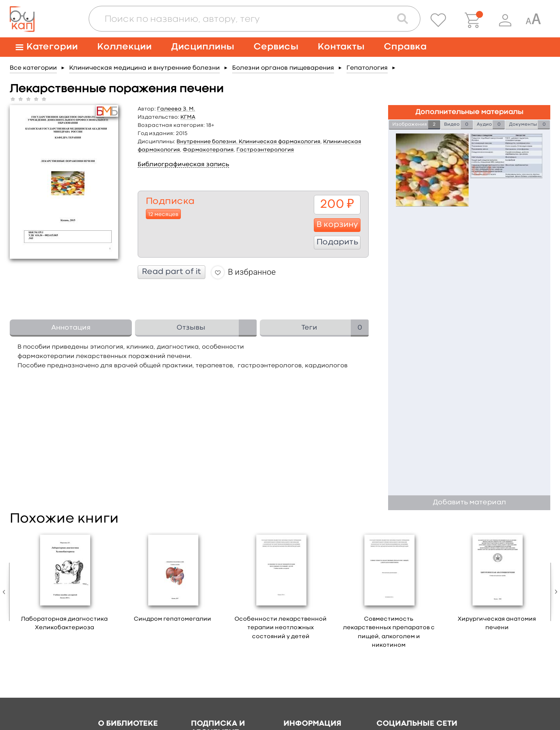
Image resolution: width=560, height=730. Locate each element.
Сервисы (276, 47)
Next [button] (554, 592)
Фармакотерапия (208, 150)
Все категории (33, 68)
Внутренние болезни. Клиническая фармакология (248, 142)
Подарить (337, 242)
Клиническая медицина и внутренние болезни (144, 68)
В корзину (337, 225)
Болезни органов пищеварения (283, 68)
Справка (405, 47)
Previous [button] (6, 592)
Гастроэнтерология (265, 150)
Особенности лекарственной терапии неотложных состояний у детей (281, 628)
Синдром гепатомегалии (172, 619)
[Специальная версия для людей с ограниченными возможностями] (533, 20)
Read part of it (171, 272)
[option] (65, 584)
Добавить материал (469, 503)
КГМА (188, 117)
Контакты (341, 47)
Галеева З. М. (176, 109)
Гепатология (367, 68)
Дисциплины (203, 47)
